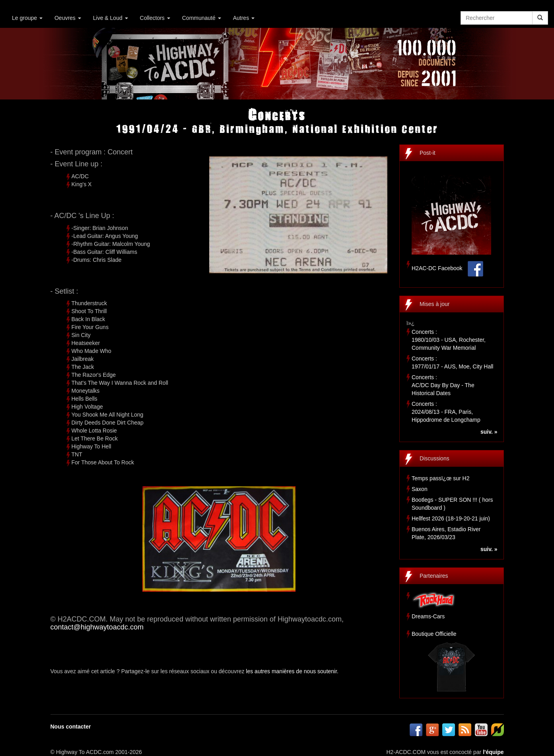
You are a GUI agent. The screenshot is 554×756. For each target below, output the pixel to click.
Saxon (420, 489)
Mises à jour (434, 304)
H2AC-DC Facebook (437, 268)
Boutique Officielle (434, 634)
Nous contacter (71, 727)
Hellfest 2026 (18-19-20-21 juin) (451, 518)
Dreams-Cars (428, 616)
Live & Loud (111, 18)
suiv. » (489, 432)
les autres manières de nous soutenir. (292, 671)
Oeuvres (68, 18)
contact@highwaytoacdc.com (97, 627)
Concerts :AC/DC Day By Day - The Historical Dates (443, 385)
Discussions (434, 458)
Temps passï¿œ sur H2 (440, 478)
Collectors (155, 18)
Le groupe (27, 18)
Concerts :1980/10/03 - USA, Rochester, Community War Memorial (449, 340)
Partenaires (434, 576)
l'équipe (493, 752)
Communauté (202, 18)
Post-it (428, 153)
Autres (244, 18)
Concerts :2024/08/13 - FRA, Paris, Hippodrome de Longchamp (446, 412)
